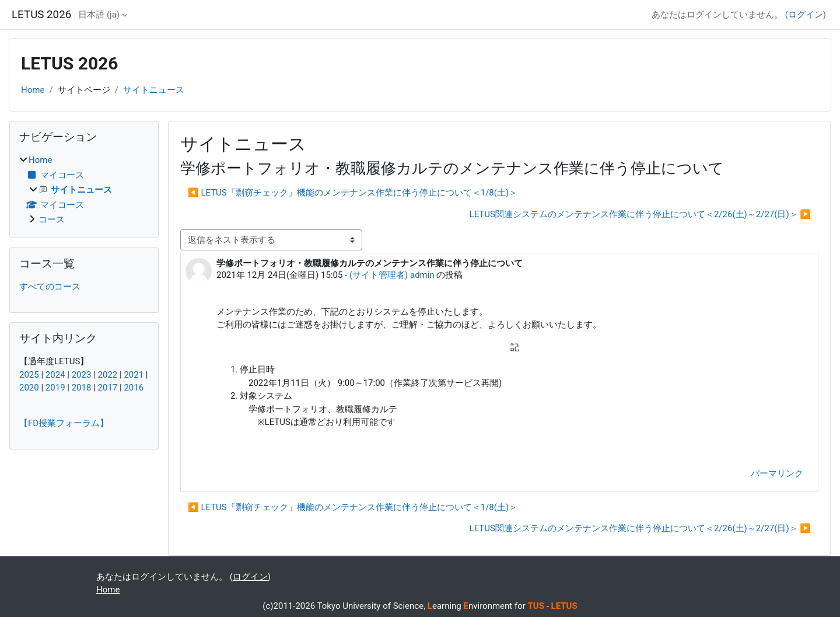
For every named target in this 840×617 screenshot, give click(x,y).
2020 (29, 388)
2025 (29, 375)
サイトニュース (154, 90)
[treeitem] (84, 190)
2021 (134, 375)
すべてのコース (50, 287)
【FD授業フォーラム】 (64, 423)
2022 (108, 375)
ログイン (806, 15)
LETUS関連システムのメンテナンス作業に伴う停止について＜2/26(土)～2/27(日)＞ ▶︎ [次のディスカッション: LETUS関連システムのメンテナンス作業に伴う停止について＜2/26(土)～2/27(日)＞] (640, 214)
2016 (134, 388)
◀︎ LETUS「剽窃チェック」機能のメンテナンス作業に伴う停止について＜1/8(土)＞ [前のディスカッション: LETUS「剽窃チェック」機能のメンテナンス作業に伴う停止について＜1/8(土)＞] (353, 193)
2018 (82, 388)
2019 (55, 388)
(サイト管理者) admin (392, 275)
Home (33, 90)
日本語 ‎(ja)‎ (99, 15)
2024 (55, 375)
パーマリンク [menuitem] (777, 473)
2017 (108, 388)
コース (52, 219)
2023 (82, 375)
